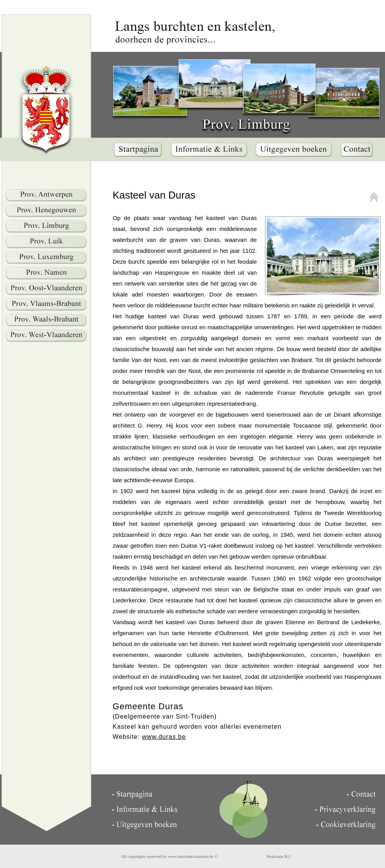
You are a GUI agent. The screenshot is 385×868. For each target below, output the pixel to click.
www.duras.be (164, 737)
